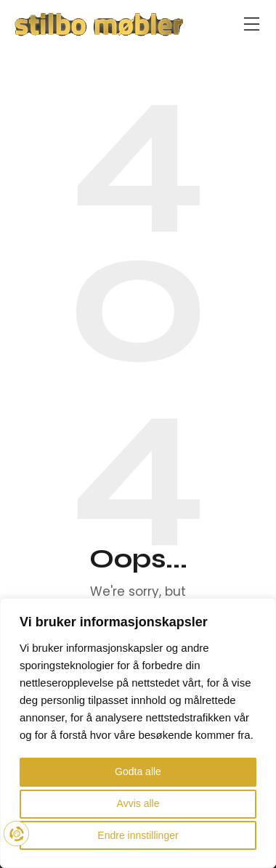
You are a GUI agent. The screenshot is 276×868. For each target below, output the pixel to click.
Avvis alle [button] (138, 803)
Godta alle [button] (138, 771)
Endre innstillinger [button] (138, 835)
